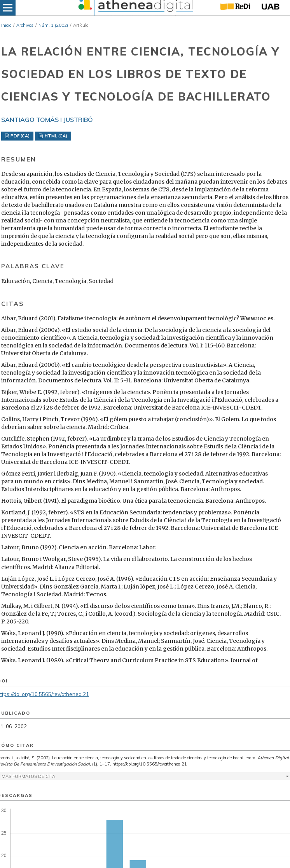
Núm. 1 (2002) (53, 25)
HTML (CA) (55, 136)
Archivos (25, 25)
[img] (135, 8)
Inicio (6, 25)
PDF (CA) (19, 136)
